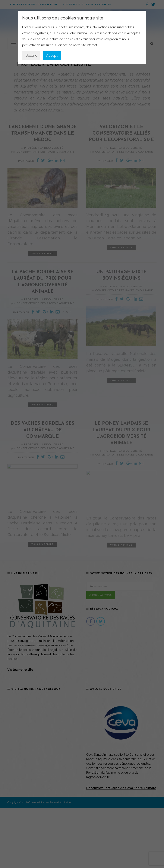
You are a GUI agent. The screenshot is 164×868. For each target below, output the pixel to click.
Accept (52, 56)
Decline (31, 56)
